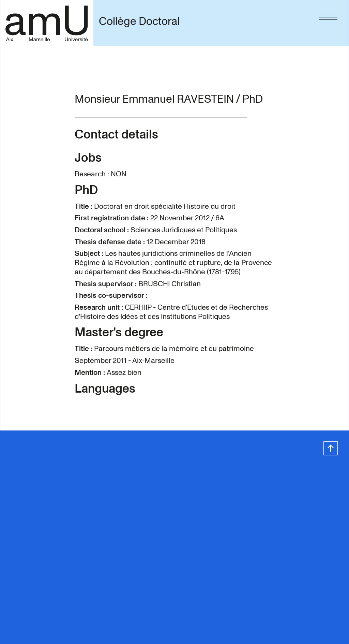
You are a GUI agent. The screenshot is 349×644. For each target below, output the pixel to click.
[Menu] (328, 16)
